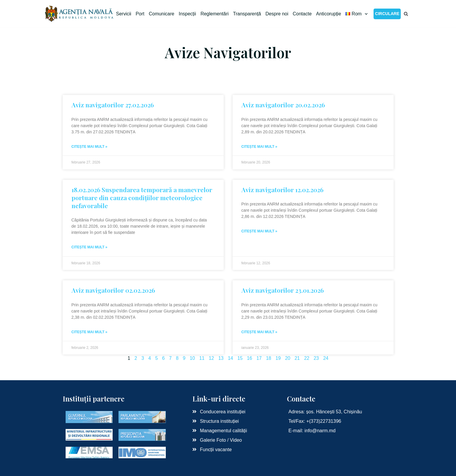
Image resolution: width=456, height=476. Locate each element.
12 (211, 358)
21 (297, 358)
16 (249, 358)
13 (221, 358)
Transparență (247, 14)
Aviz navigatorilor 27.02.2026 (113, 105)
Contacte (302, 14)
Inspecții (188, 14)
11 (202, 358)
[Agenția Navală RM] (80, 14)
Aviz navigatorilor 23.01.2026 (283, 290)
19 (278, 358)
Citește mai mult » (90, 147)
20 (288, 358)
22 (307, 358)
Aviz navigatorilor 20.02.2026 (283, 105)
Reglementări (214, 14)
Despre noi (277, 14)
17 (259, 358)
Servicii (124, 14)
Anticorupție (329, 14)
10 (192, 358)
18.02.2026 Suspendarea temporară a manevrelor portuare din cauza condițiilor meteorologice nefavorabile (142, 198)
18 (269, 358)
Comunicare (161, 14)
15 (240, 358)
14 (231, 358)
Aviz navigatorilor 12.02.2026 (282, 190)
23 (316, 358)
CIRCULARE (387, 14)
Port (140, 14)
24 (326, 358)
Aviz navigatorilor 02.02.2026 (113, 290)
